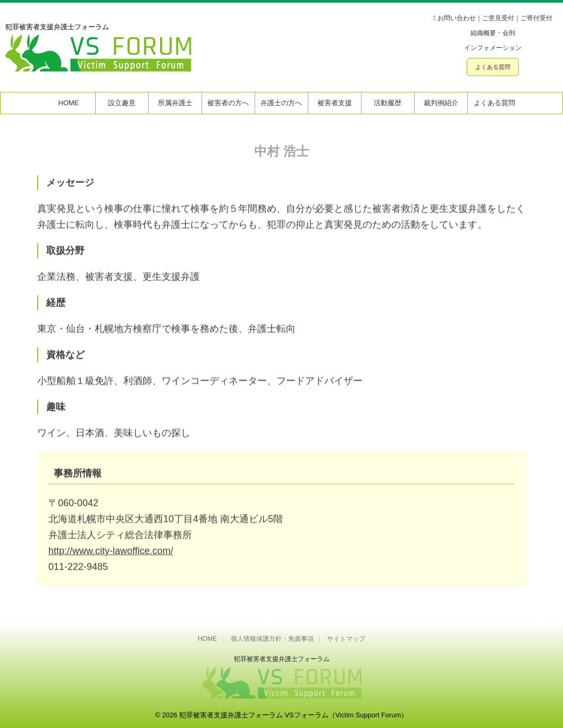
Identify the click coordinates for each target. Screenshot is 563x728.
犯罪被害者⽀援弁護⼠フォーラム (282, 659)
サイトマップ (346, 639)
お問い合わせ (457, 18)
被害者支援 (335, 103)
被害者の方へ (228, 103)
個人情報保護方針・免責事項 (272, 639)
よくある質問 (493, 67)
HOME (69, 103)
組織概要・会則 (493, 33)
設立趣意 (122, 103)
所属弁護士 (175, 103)
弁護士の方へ (281, 103)
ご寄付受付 (536, 18)
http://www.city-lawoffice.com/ (111, 557)
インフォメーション (493, 48)
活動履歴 (388, 103)
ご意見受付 (498, 18)
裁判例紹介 (441, 103)
